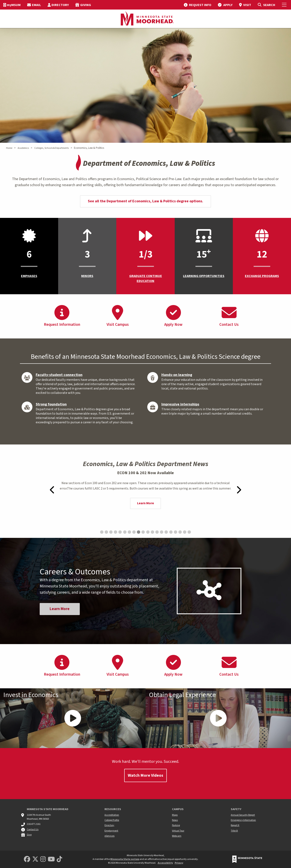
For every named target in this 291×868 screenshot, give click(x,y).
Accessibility (165, 863)
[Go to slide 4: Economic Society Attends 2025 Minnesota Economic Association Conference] (115, 532)
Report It (235, 825)
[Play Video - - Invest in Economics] (73, 718)
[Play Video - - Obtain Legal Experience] (218, 718)
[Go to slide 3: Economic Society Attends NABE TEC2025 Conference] (111, 532)
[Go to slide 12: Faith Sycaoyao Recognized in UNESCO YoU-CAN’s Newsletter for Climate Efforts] (152, 532)
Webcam (177, 836)
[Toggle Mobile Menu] (285, 5)
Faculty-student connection (59, 375)
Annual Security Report (243, 815)
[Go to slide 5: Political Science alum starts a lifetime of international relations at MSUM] (120, 532)
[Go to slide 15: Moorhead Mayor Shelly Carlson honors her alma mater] (166, 532)
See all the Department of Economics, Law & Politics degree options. (145, 201)
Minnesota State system (125, 859)
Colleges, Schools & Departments (52, 148)
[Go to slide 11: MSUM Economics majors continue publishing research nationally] (148, 532)
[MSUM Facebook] (27, 859)
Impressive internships (180, 404)
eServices (109, 836)
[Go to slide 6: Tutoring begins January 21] (125, 532)
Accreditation (112, 815)
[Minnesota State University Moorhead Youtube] (51, 859)
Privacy (179, 863)
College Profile (112, 820)
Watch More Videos (145, 775)
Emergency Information (243, 820)
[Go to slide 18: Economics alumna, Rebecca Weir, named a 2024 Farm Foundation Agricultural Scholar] (180, 532)
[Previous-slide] (53, 490)
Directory (109, 825)
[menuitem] (12, 5)
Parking (176, 825)
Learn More (145, 503)
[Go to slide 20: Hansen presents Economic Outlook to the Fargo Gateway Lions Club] (189, 532)
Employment (111, 831)
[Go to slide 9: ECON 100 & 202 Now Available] (139, 532)
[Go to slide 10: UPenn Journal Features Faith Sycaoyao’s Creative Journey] (143, 532)
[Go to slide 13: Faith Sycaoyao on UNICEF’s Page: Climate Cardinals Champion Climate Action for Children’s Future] (157, 532)
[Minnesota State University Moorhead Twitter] (35, 859)
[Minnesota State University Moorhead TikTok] (59, 859)
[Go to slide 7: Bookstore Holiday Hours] (129, 532)
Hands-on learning (177, 375)
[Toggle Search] (266, 5)
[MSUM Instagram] (43, 859)
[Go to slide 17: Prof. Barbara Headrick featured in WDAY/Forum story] (176, 532)
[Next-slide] (239, 490)
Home (9, 148)
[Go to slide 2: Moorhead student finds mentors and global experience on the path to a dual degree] (106, 532)
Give (29, 835)
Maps (175, 815)
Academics (23, 148)
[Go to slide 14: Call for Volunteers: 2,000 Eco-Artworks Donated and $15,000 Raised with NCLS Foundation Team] (162, 532)
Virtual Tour (178, 831)
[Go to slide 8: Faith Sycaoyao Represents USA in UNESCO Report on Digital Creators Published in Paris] (134, 532)
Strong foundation (51, 404)
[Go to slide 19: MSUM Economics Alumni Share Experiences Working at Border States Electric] (185, 532)
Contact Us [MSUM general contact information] (33, 830)
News (175, 820)
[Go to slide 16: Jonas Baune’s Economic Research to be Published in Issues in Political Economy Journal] (171, 532)
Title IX (234, 831)
